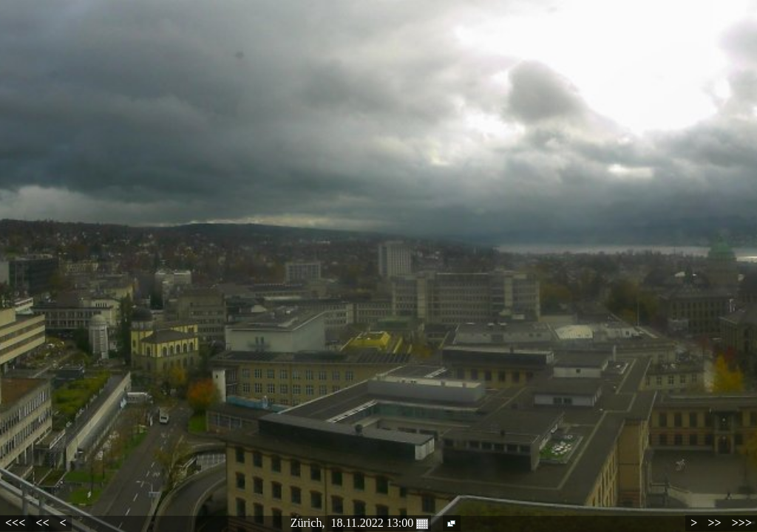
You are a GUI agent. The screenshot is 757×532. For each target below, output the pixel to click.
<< (42, 523)
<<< (15, 523)
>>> (742, 523)
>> (714, 523)
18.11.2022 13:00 (379, 523)
